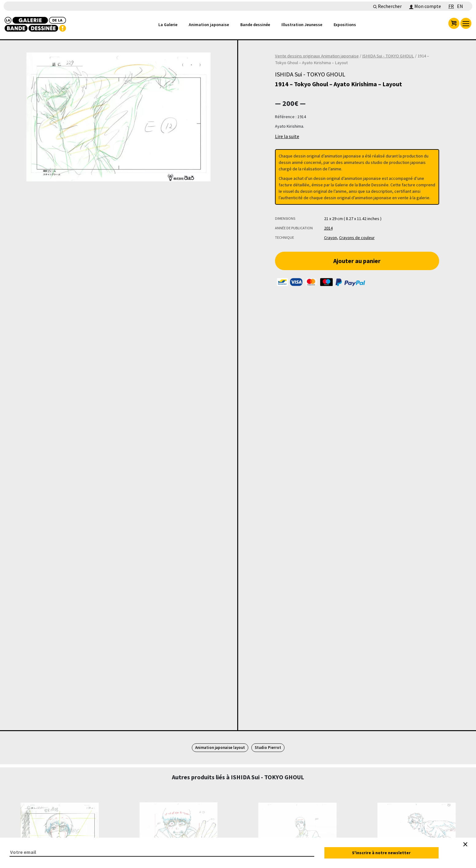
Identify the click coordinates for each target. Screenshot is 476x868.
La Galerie (168, 25)
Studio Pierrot (268, 748)
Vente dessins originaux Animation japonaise (317, 56)
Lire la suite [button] (287, 136)
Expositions (345, 25)
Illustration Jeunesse (302, 25)
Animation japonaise (209, 25)
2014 (328, 228)
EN (460, 6)
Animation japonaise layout (220, 748)
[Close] (465, 844)
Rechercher (387, 6)
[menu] (466, 23)
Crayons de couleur (357, 238)
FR (451, 6)
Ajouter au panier (357, 261)
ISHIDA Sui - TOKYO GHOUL (388, 56)
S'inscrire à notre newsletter (381, 853)
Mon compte (425, 6)
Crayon (331, 238)
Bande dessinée (255, 25)
